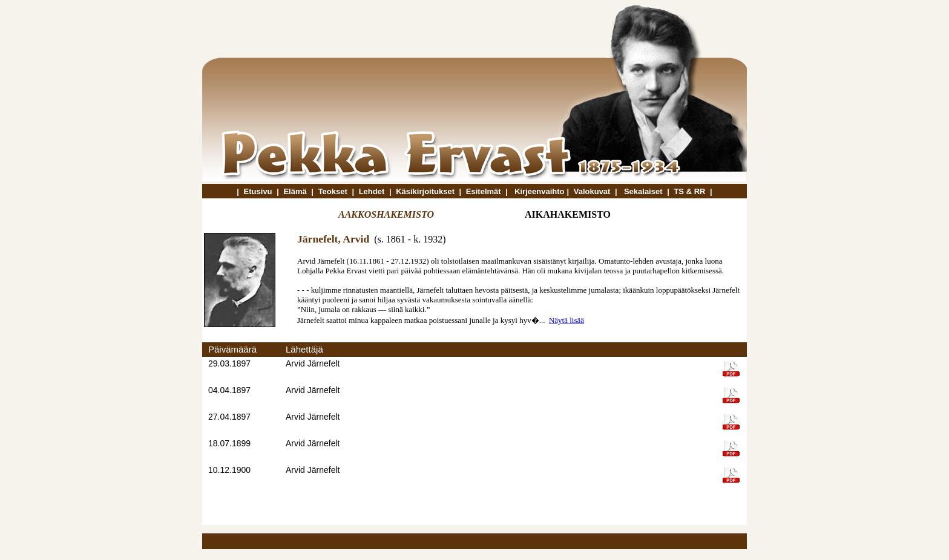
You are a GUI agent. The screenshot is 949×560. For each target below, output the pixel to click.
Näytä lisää (566, 320)
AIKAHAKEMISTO (568, 214)
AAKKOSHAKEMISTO (386, 214)
